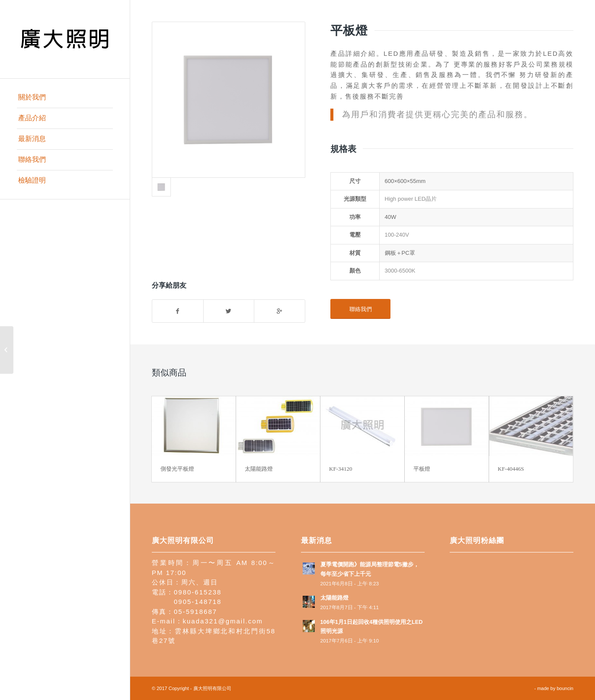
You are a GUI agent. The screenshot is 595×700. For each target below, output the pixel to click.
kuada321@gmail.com (223, 621)
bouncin (565, 688)
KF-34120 (341, 469)
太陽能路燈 (259, 469)
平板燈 (422, 469)
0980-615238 (198, 592)
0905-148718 (198, 602)
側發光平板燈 (177, 469)
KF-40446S (511, 469)
